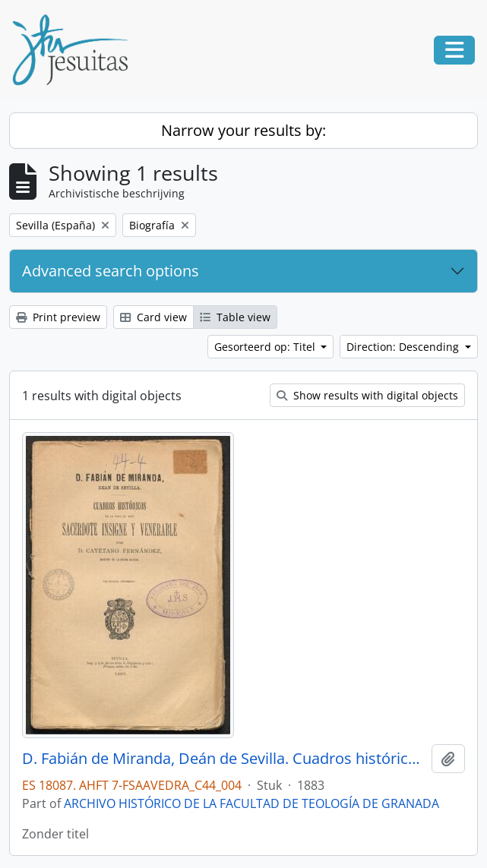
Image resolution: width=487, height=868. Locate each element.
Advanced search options (111, 271)
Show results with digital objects (367, 395)
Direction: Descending (404, 347)
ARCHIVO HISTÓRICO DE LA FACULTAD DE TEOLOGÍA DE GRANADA (251, 803)
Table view (235, 317)
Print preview (58, 317)
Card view (153, 317)
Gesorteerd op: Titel (266, 347)
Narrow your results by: (243, 130)
